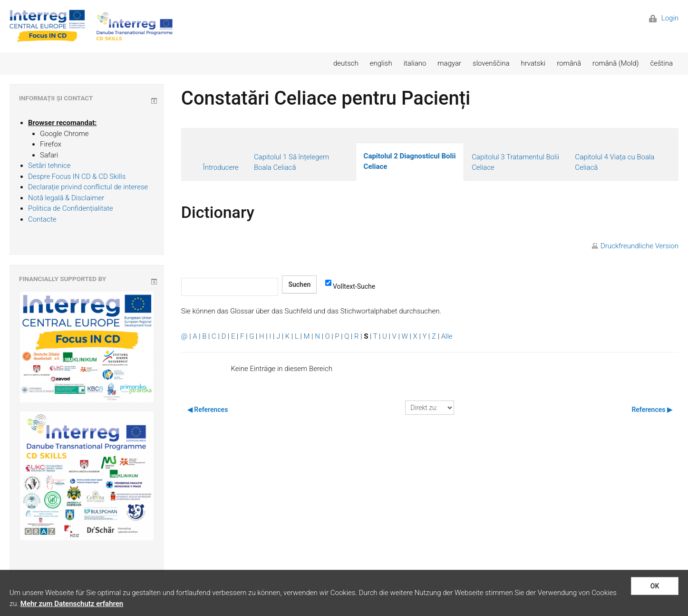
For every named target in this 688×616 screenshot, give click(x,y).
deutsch (346, 63)
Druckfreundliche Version (640, 246)
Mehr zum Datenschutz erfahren (72, 604)
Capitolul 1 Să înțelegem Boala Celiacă (291, 162)
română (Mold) (615, 63)
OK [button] (655, 586)
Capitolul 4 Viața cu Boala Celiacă (615, 162)
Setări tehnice (49, 166)
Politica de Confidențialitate (71, 208)
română (569, 63)
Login (664, 18)
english (381, 63)
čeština (661, 63)
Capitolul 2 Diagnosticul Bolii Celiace (410, 161)
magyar (449, 63)
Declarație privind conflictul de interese (88, 187)
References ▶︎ (652, 410)
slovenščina (491, 63)
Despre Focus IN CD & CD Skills (77, 176)
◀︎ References (208, 410)
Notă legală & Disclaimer (66, 198)
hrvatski (533, 63)
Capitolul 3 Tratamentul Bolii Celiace (515, 162)
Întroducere (221, 167)
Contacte (42, 219)
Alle (447, 336)
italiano (415, 63)
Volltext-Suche (350, 286)
